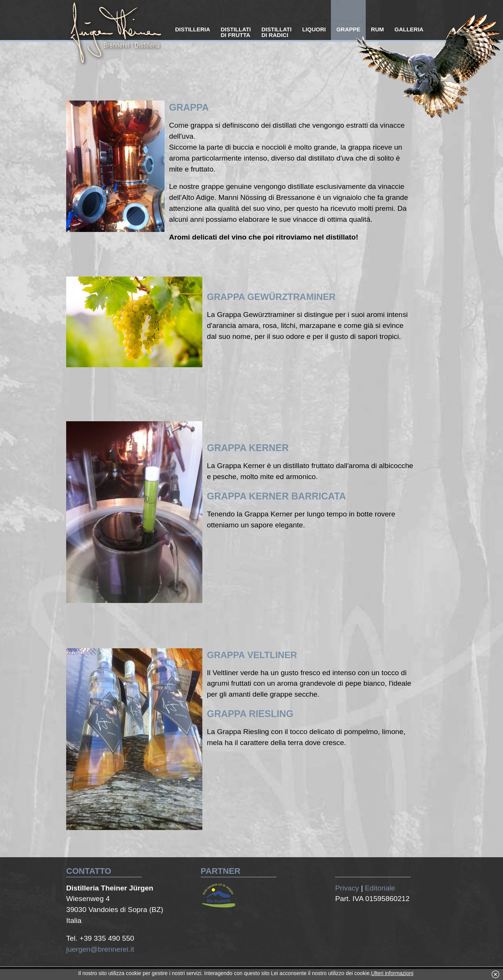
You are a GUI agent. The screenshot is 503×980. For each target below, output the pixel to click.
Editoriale (380, 888)
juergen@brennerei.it (100, 949)
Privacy (347, 888)
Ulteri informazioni (392, 973)
